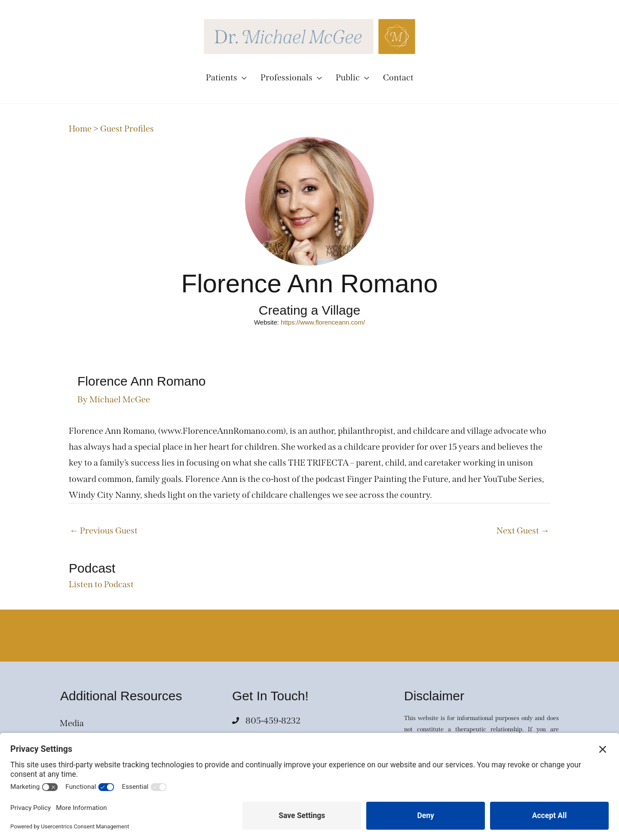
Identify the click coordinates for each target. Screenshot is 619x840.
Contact (398, 77)
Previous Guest (104, 530)
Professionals (287, 77)
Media (72, 723)
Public (348, 77)
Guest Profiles (127, 129)
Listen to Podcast (101, 584)
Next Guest (523, 530)
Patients (222, 77)
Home (80, 129)
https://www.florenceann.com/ (323, 322)
